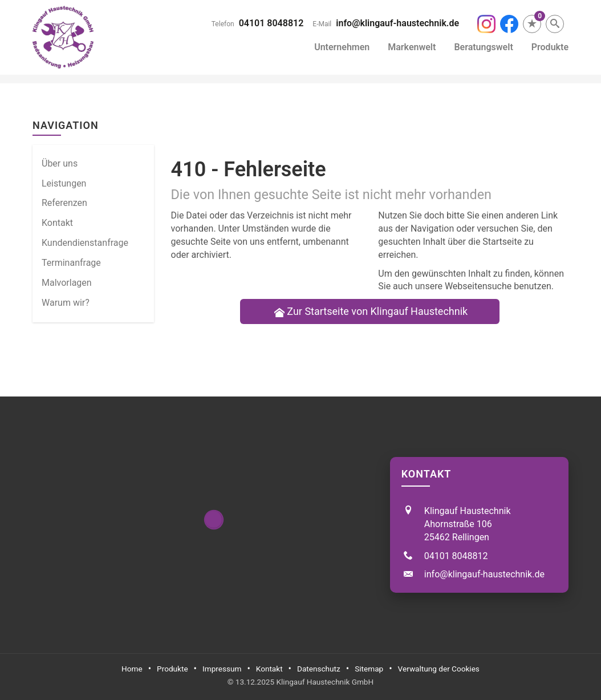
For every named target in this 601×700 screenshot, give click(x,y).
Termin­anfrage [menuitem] (71, 263)
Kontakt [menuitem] (57, 223)
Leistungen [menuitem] (64, 183)
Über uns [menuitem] (60, 163)
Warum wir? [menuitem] (66, 303)
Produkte (550, 47)
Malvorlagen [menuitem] (67, 283)
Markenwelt (412, 47)
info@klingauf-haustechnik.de (397, 23)
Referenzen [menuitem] (64, 203)
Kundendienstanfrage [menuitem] (85, 243)
